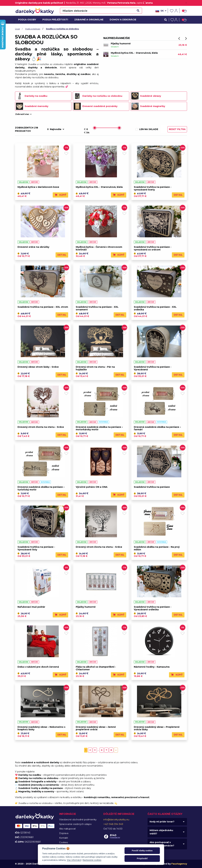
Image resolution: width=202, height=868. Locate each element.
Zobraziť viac (24, 114)
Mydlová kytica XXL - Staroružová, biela (134, 53)
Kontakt (64, 838)
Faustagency (179, 864)
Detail (178, 195)
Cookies (64, 842)
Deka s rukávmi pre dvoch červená (38, 667)
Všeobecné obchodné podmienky (78, 820)
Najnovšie (56, 129)
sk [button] (161, 11)
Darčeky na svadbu (32, 96)
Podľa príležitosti (54, 20)
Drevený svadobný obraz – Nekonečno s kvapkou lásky (41, 728)
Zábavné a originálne (88, 20)
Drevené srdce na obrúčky (33, 247)
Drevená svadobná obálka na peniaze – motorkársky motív (99, 428)
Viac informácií (74, 860)
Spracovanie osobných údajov (75, 824)
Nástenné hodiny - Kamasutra (152, 667)
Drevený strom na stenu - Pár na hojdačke (95, 368)
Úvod (17, 29)
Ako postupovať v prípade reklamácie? (162, 844)
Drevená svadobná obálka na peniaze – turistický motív (41, 488)
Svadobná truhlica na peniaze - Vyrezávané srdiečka (153, 608)
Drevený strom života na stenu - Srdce (41, 427)
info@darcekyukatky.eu (116, 820)
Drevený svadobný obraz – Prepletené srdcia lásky (157, 728)
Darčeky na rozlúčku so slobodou (98, 96)
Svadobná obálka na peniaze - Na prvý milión (157, 548)
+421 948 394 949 (113, 824)
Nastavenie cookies (92, 860)
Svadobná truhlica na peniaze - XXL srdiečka (155, 308)
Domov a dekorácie (122, 20)
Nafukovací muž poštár (31, 607)
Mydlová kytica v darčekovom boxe (38, 187)
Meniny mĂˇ (114, 3)
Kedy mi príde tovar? (162, 822)
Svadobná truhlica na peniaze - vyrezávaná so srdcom (153, 248)
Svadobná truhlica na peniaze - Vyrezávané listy (36, 548)
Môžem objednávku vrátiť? (161, 832)
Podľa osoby (27, 20)
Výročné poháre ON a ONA (92, 487)
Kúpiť (60, 195)
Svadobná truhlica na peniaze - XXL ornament (97, 308)
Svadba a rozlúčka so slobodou (62, 29)
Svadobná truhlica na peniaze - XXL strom (43, 307)
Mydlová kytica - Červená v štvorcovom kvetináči (99, 248)
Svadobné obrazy (146, 96)
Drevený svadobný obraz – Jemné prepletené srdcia (96, 728)
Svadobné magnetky (148, 106)
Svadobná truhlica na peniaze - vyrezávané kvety (153, 188)
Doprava (64, 833)
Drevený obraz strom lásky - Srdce (38, 367)
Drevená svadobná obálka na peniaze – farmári (157, 428)
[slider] (95, 128)
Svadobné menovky (32, 106)
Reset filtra (177, 129)
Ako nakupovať (67, 829)
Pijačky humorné (121, 44)
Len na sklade (149, 129)
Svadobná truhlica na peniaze (152, 487)
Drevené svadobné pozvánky (96, 106)
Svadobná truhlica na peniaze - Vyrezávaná (153, 368)
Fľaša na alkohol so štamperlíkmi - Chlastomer (96, 668)
